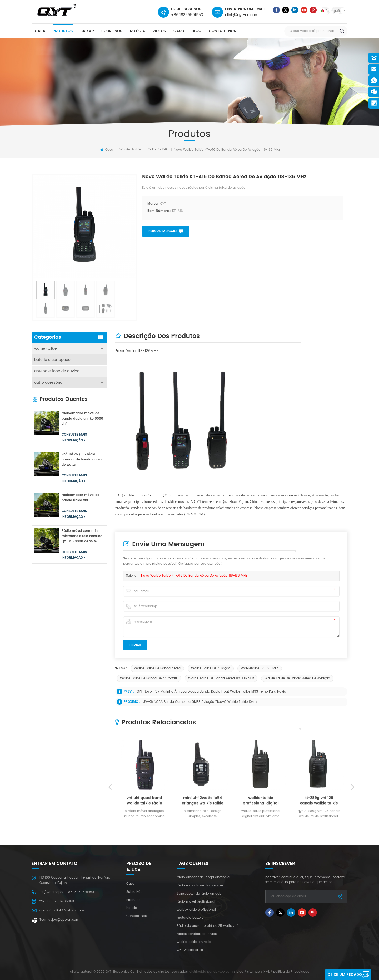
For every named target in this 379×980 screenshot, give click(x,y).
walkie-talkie (130, 150)
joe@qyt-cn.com (66, 920)
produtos (63, 31)
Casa (107, 150)
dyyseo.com (223, 972)
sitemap (253, 972)
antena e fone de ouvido (57, 371)
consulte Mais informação (74, 438)
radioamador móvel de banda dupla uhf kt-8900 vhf (82, 419)
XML (266, 972)
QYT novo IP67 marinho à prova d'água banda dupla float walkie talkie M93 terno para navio (211, 692)
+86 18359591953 (187, 15)
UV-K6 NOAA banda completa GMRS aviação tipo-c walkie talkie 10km (200, 702)
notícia (137, 31)
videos (159, 31)
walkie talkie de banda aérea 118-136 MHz (221, 678)
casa (40, 31)
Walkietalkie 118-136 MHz (260, 668)
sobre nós (112, 31)
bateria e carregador (53, 360)
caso (179, 31)
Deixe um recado (345, 975)
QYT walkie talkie (190, 950)
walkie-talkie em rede (194, 942)
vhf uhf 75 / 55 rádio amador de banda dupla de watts (82, 459)
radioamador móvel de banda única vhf (80, 498)
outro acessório (48, 382)
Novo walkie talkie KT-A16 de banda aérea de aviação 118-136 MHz (194, 576)
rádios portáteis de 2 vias (197, 934)
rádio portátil (157, 150)
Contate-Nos (222, 31)
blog (196, 31)
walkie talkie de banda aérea (157, 668)
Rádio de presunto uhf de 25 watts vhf (207, 926)
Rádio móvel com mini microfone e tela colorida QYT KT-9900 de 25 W (82, 536)
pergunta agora (163, 231)
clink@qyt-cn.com (242, 15)
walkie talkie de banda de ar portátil (149, 678)
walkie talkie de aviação (211, 668)
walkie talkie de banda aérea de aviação (297, 678)
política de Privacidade (291, 972)
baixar (87, 31)
